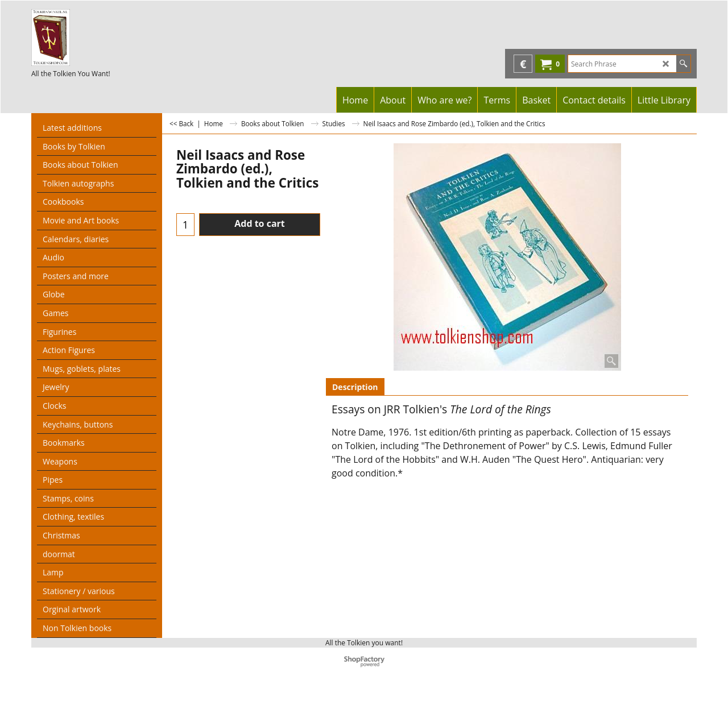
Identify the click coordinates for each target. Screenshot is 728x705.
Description (355, 387)
